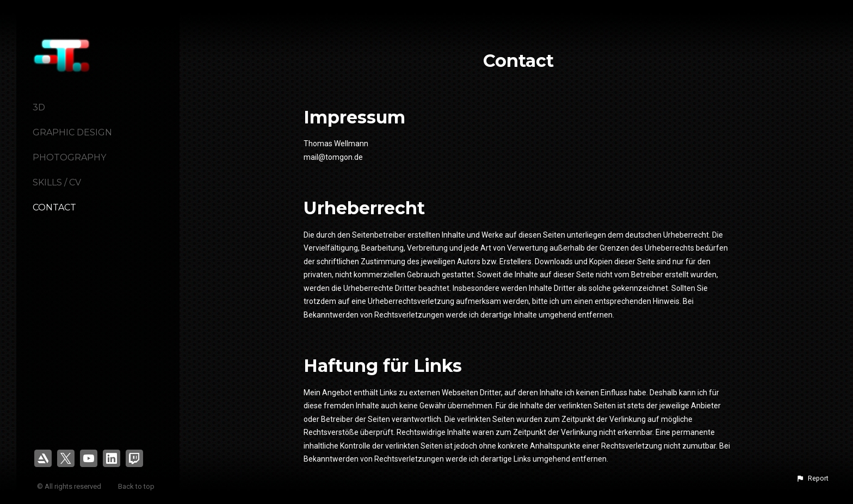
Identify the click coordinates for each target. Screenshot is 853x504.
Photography (69, 157)
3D (39, 107)
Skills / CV (57, 182)
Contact (54, 207)
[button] (812, 478)
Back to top (137, 486)
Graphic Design (72, 132)
